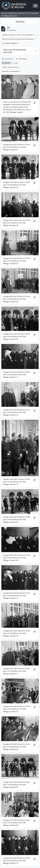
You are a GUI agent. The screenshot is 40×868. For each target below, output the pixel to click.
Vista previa (8, 59)
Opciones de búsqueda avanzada (14, 51)
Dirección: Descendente (11, 71)
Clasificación (21, 59)
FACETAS (20, 22)
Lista (15, 63)
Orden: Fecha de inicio (11, 67)
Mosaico (6, 63)
